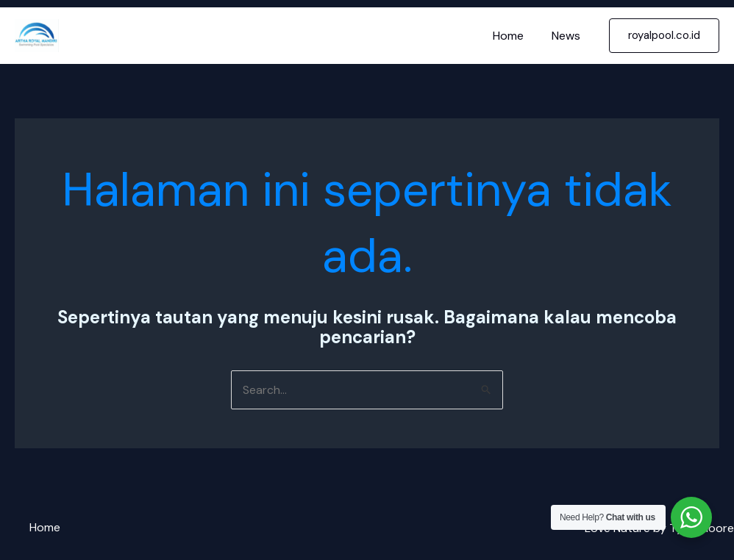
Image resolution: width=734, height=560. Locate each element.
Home (515, 36)
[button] (664, 36)
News (568, 36)
